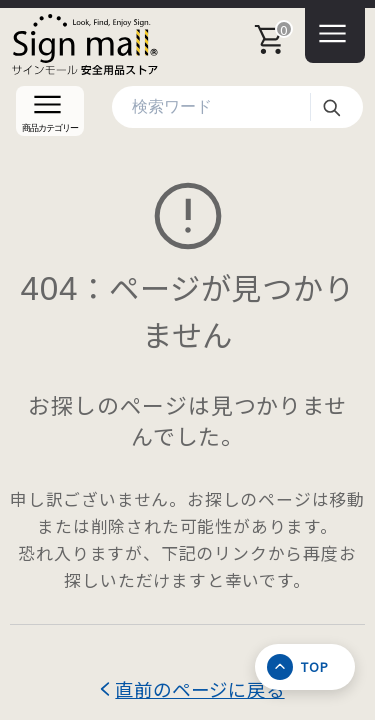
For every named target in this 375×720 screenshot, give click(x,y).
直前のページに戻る (199, 689)
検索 (331, 107)
